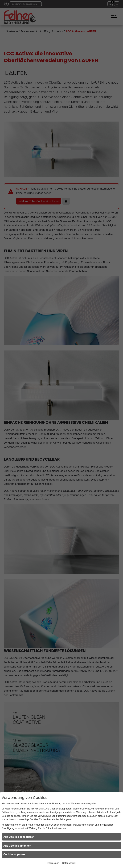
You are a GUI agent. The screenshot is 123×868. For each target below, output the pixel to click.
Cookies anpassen (15, 854)
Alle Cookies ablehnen (17, 846)
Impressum (53, 863)
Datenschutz (69, 863)
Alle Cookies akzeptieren (19, 837)
